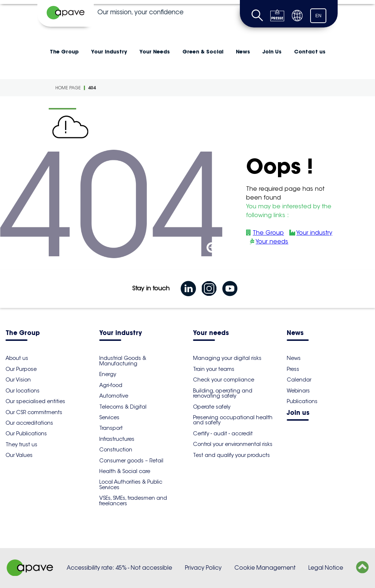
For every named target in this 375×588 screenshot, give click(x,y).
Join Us (272, 52)
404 (92, 88)
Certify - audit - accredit (223, 433)
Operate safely (212, 407)
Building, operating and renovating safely (223, 393)
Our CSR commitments (34, 412)
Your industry (109, 52)
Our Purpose (21, 369)
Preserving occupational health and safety (233, 420)
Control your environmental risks (233, 444)
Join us (298, 413)
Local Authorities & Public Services (131, 484)
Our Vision (18, 380)
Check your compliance (224, 380)
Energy (108, 374)
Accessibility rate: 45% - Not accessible (119, 568)
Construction (116, 450)
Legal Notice (326, 568)
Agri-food (111, 385)
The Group (64, 52)
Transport (111, 428)
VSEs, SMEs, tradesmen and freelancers (133, 500)
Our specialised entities (35, 401)
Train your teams (214, 369)
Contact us (310, 52)
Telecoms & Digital (123, 407)
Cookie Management (265, 568)
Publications (302, 401)
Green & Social (203, 52)
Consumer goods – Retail (131, 461)
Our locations (23, 391)
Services (109, 417)
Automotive (114, 396)
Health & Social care (125, 471)
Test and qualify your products (231, 455)
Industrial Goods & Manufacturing (123, 361)
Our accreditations (29, 423)
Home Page (68, 88)
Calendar (299, 380)
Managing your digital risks (227, 358)
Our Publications (26, 433)
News (243, 52)
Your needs (272, 241)
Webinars (298, 391)
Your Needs (155, 52)
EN (318, 16)
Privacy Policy (203, 568)
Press (293, 369)
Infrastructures (117, 439)
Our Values (19, 455)
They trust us (21, 444)
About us (17, 358)
